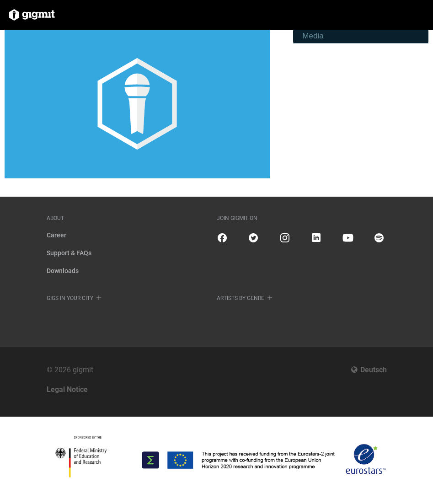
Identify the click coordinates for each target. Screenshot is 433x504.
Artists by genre (241, 298)
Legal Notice (67, 389)
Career (56, 235)
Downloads (63, 271)
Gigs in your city (70, 298)
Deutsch (374, 370)
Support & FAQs (69, 253)
